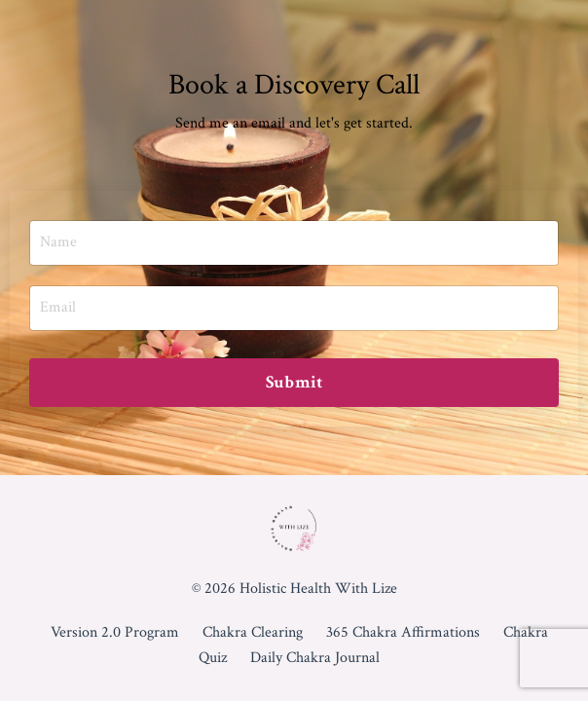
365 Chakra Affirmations (403, 632)
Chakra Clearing (253, 632)
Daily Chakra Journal (315, 658)
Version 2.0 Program (115, 632)
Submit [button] (294, 382)
